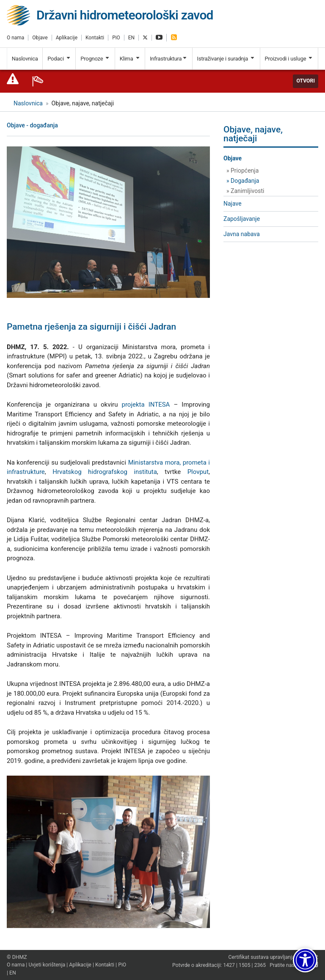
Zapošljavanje (242, 219)
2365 (260, 966)
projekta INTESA (146, 405)
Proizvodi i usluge (289, 59)
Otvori (306, 81)
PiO (116, 38)
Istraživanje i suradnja (226, 59)
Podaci (59, 59)
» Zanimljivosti (245, 191)
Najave (233, 204)
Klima (130, 59)
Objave (40, 38)
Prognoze (95, 59)
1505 (245, 966)
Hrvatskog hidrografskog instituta (105, 472)
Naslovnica (25, 59)
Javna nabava (242, 234)
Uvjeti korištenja (47, 965)
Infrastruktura (169, 59)
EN (131, 38)
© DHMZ (17, 957)
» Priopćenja (242, 171)
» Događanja (243, 181)
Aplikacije (67, 38)
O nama (15, 38)
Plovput (198, 472)
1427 (229, 966)
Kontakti (95, 38)
